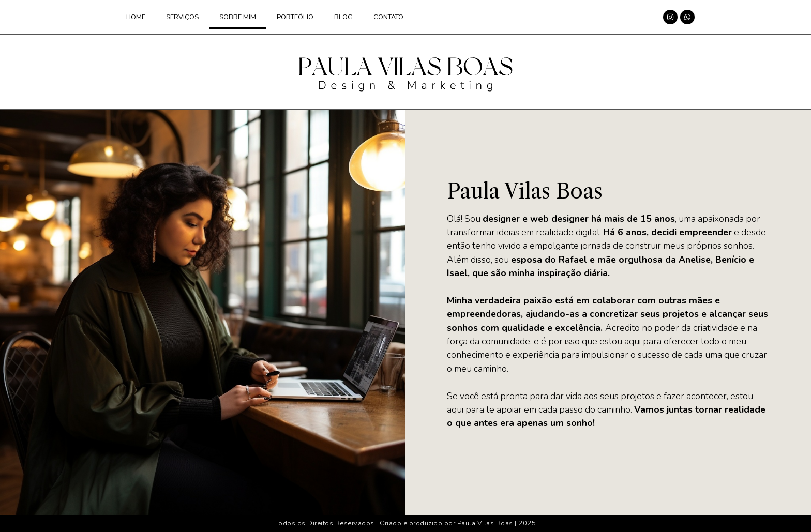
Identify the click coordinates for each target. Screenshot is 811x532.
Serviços (182, 17)
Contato (388, 17)
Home (136, 17)
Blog (343, 17)
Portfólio (295, 17)
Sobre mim (238, 17)
